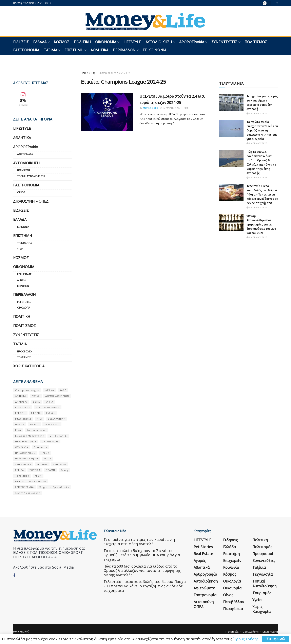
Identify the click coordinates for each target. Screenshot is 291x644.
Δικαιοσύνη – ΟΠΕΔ (31, 201)
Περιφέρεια (24, 170)
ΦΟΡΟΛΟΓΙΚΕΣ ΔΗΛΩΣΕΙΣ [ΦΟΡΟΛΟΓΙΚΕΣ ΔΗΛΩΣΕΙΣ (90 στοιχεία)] (31, 481)
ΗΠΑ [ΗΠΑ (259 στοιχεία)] (39, 419)
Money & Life (151, 108)
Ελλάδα (40, 42)
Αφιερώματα (25, 154)
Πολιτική (82, 42)
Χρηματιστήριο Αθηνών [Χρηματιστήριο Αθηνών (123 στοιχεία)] (54, 487)
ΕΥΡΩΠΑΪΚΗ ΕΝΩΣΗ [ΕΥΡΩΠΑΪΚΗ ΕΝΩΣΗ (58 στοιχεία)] (48, 407)
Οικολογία (24, 308)
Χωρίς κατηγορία (29, 366)
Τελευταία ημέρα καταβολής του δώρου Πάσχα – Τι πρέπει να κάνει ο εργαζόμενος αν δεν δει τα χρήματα (262, 194)
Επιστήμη (74, 50)
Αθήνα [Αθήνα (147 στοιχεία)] (36, 396)
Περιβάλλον (124, 50)
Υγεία (20, 249)
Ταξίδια (50, 50)
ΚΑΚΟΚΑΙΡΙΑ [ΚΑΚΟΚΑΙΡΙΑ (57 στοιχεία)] (52, 424)
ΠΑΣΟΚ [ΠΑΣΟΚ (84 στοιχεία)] (45, 453)
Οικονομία (106, 42)
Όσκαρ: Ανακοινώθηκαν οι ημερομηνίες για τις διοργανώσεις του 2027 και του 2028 (262, 224)
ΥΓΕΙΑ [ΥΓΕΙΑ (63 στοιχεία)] (38, 476)
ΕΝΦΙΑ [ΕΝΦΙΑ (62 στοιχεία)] (49, 402)
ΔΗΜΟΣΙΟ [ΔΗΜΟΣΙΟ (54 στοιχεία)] (21, 402)
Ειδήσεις (21, 42)
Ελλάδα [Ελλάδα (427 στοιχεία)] (51, 413)
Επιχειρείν (23, 286)
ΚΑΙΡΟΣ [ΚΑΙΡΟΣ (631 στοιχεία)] (34, 424)
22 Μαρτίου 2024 (171, 108)
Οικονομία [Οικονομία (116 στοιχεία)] (40, 447)
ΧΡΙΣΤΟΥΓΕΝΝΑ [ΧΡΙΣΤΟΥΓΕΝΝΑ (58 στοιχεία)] (24, 487)
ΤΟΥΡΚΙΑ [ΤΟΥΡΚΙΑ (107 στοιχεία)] (35, 470)
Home (84, 73)
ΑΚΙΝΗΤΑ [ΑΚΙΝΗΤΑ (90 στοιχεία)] (21, 396)
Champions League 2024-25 (115, 73)
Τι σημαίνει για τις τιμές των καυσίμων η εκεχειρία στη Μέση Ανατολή (139, 542)
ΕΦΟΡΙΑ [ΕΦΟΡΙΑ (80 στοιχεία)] (36, 413)
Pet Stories (24, 302)
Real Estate (24, 274)
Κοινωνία (23, 227)
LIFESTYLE (132, 42)
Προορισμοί (25, 352)
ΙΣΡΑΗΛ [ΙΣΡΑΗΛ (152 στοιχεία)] (20, 424)
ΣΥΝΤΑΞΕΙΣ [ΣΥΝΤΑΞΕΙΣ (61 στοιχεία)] (60, 464)
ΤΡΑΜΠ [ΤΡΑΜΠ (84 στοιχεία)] (51, 470)
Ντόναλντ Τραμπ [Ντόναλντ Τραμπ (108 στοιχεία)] (26, 441)
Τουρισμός (24, 357)
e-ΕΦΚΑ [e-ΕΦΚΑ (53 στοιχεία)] (49, 390)
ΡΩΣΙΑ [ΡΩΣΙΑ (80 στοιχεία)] (47, 458)
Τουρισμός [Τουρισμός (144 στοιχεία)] (22, 476)
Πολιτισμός (256, 42)
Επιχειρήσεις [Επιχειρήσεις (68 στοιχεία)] (23, 419)
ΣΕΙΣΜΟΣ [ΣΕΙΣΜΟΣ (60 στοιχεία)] (42, 464)
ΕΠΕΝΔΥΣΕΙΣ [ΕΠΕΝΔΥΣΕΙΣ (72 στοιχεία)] (23, 407)
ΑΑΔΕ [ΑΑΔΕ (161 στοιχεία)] (63, 390)
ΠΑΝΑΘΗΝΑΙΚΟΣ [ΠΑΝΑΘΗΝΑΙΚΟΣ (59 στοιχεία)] (25, 453)
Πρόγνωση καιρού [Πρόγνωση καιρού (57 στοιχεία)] (27, 458)
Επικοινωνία (154, 50)
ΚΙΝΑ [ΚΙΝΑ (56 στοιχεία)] (18, 430)
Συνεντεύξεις (224, 42)
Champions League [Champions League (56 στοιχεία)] (27, 390)
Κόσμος (62, 42)
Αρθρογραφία (192, 42)
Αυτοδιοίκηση (159, 42)
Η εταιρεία (232, 632)
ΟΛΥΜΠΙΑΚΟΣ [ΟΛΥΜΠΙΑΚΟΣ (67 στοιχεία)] (50, 441)
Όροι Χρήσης (250, 632)
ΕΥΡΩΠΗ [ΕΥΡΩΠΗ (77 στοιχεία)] (20, 413)
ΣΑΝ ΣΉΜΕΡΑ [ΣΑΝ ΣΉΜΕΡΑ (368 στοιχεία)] (23, 464)
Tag (93, 73)
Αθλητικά (99, 50)
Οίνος (21, 192)
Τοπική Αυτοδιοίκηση (31, 176)
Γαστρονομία (26, 50)
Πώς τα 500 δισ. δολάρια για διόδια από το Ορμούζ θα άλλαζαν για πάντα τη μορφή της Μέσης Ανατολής (142, 571)
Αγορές (22, 280)
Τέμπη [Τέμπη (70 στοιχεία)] (64, 470)
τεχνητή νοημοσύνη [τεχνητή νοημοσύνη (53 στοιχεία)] (28, 493)
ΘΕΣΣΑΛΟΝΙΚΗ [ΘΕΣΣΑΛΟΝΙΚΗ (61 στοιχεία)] (56, 419)
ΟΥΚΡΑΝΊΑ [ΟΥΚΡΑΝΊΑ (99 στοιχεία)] (22, 447)
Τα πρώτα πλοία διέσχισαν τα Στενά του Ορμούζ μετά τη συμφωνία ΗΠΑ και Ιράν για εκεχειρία (262, 130)
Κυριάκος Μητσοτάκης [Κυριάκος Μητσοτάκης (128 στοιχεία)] (30, 436)
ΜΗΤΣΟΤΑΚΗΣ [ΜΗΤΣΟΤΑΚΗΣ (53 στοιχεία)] (58, 436)
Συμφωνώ (276, 639)
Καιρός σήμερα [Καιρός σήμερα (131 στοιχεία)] (36, 430)
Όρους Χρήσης (246, 639)
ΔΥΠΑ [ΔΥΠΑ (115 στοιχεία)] (36, 402)
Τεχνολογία (25, 243)
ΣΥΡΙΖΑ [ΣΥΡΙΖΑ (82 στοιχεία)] (20, 470)
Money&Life (20, 632)
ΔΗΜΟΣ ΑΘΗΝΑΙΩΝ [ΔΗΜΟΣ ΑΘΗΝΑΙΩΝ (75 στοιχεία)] (57, 396)
